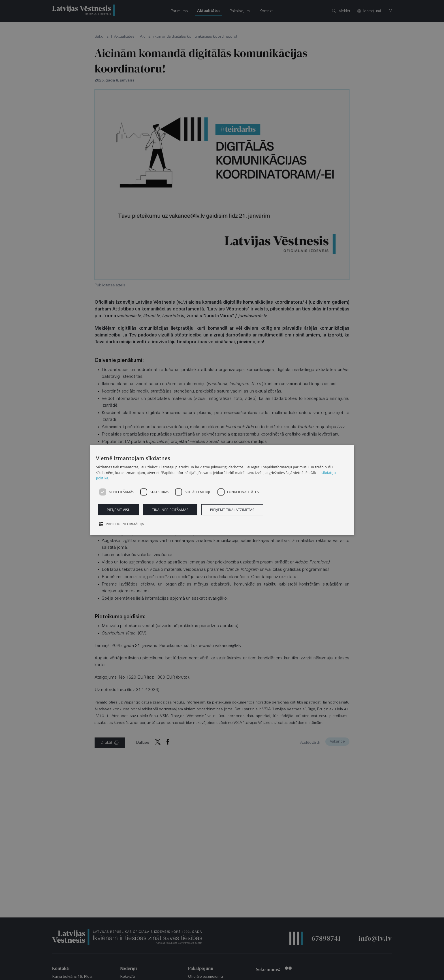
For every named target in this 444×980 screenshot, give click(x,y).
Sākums (102, 37)
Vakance (337, 742)
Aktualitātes (124, 37)
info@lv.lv (375, 938)
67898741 (326, 938)
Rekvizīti (127, 977)
